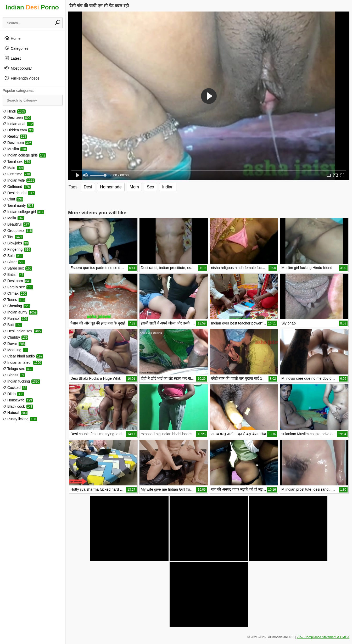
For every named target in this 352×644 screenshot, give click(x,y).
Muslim (15, 149)
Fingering (17, 249)
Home (12, 38)
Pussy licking (20, 419)
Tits (13, 237)
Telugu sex (18, 369)
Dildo (13, 394)
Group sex (18, 231)
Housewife (18, 400)
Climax (15, 293)
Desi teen (17, 117)
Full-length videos (22, 78)
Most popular (18, 68)
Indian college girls (24, 155)
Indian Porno (32, 7)
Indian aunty (20, 312)
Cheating (16, 306)
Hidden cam (18, 130)
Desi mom (17, 143)
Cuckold (15, 388)
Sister (14, 262)
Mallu (13, 218)
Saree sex (17, 268)
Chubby (15, 337)
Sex (150, 187)
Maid (13, 168)
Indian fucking (21, 381)
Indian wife (19, 180)
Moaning (15, 350)
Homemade (111, 187)
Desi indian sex (22, 331)
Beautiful (16, 224)
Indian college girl (23, 212)
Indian (168, 187)
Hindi (14, 111)
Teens (14, 300)
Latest (12, 58)
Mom (134, 187)
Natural (15, 413)
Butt (12, 325)
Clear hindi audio (23, 356)
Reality (15, 136)
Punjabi (15, 318)
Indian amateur (22, 362)
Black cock (18, 406)
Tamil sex (17, 161)
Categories (16, 48)
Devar (14, 344)
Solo (13, 256)
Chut (13, 199)
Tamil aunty (18, 205)
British (13, 275)
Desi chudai (19, 193)
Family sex (18, 287)
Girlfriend (17, 187)
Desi (88, 187)
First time (17, 174)
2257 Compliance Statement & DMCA (323, 637)
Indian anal (18, 124)
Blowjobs (16, 243)
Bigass (14, 375)
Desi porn (17, 281)
